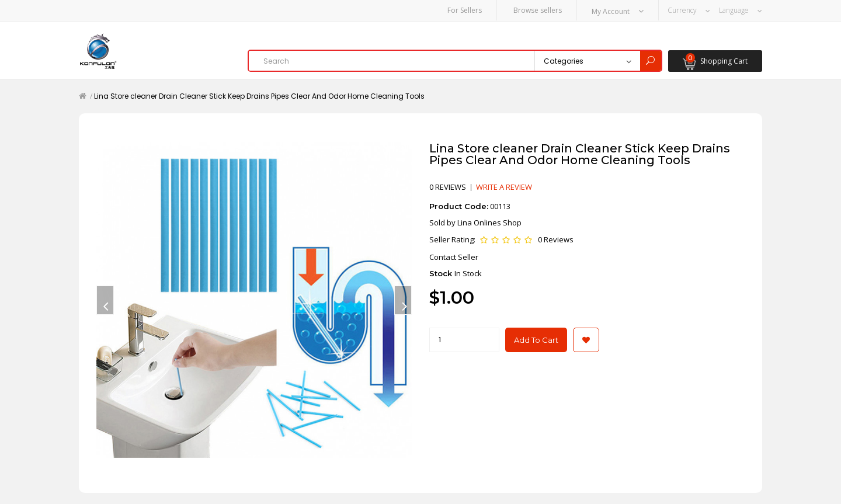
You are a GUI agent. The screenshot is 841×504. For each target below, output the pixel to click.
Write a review (504, 186)
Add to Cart (536, 339)
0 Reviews (556, 239)
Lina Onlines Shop (489, 222)
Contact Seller (454, 256)
